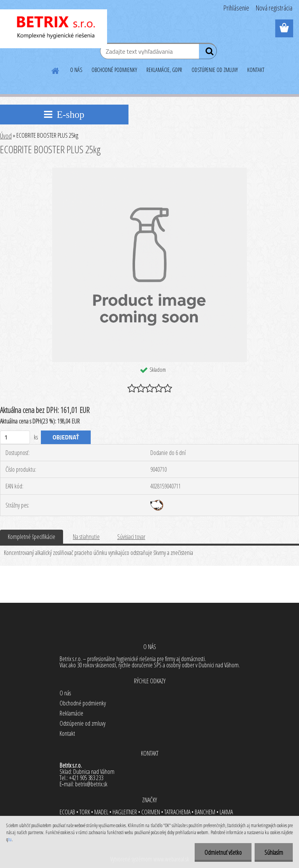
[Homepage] (56, 70)
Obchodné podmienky (83, 703)
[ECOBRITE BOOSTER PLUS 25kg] (149, 171)
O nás (65, 693)
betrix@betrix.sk (91, 784)
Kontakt (67, 733)
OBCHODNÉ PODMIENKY (114, 70)
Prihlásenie (236, 8)
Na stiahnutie (86, 537)
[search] (208, 53)
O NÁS (76, 70)
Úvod (6, 136)
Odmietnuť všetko (223, 852)
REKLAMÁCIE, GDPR (164, 70)
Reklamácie (71, 713)
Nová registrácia (274, 8)
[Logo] (54, 29)
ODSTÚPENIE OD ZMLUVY (215, 70)
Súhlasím (274, 852)
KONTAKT (256, 70)
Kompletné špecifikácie (32, 537)
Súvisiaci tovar (131, 537)
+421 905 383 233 (86, 778)
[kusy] (15, 437)
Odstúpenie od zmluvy (83, 723)
